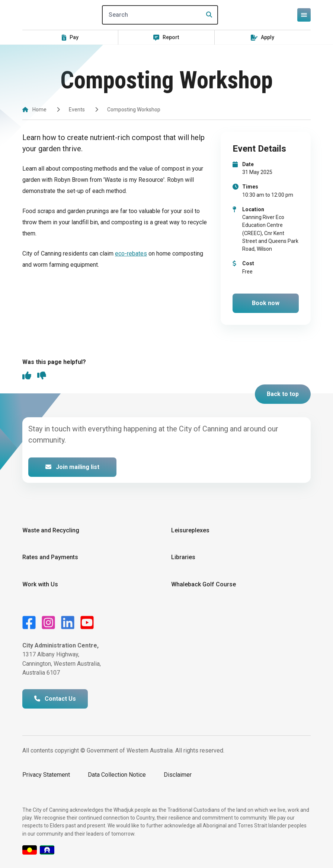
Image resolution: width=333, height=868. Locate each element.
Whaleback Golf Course (204, 584)
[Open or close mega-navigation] (304, 15)
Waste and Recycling (51, 530)
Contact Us (55, 699)
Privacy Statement (46, 775)
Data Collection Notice (117, 775)
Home (39, 110)
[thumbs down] (42, 376)
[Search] (160, 15)
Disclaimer (178, 775)
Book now (266, 303)
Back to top (283, 394)
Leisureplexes (190, 530)
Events (77, 110)
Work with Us (40, 584)
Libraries (183, 557)
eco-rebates (131, 254)
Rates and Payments (50, 557)
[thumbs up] (27, 376)
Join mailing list (72, 467)
